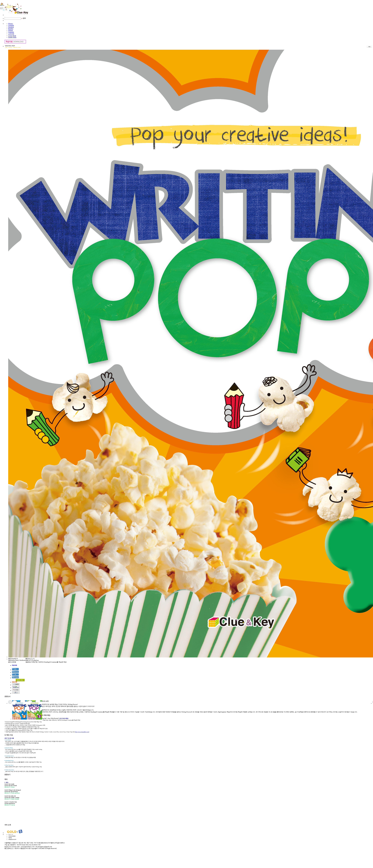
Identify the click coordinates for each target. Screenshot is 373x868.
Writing (10, 30)
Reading (11, 29)
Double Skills (12, 37)
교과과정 (11, 34)
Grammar (11, 32)
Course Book (12, 36)
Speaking (11, 27)
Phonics (11, 24)
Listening (11, 25)
